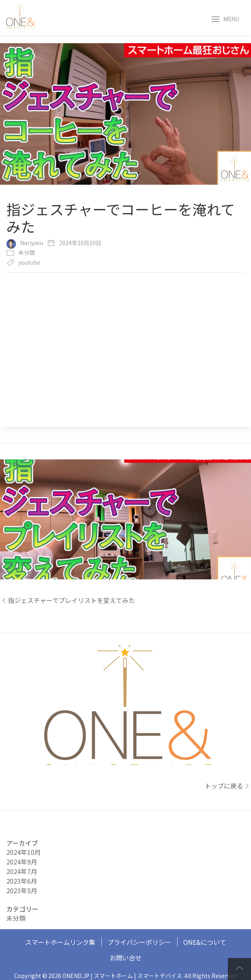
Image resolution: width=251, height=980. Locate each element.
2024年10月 (24, 852)
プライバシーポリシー (139, 942)
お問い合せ (126, 958)
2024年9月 (22, 862)
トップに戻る (228, 786)
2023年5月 (22, 890)
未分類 (27, 252)
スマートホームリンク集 (60, 942)
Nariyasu (32, 243)
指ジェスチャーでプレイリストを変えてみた (67, 600)
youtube (29, 262)
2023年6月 (22, 881)
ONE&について (205, 942)
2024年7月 (22, 871)
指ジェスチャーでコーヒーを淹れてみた (121, 218)
